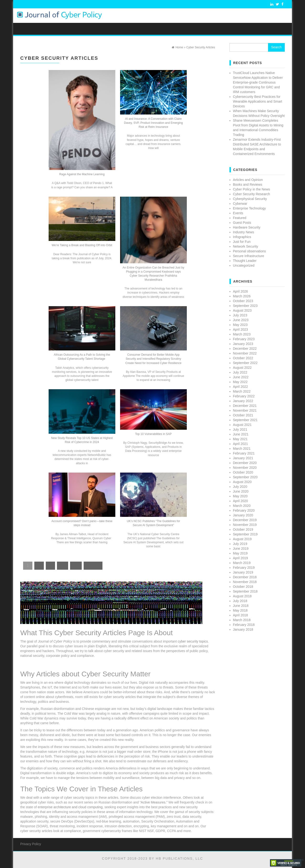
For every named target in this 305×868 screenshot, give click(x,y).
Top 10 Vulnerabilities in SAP (153, 434)
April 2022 (241, 387)
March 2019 (242, 563)
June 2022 (241, 377)
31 (76, 566)
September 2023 (245, 306)
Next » (93, 566)
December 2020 (245, 463)
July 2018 (240, 601)
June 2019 (241, 549)
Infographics (242, 237)
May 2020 (240, 496)
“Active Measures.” (154, 802)
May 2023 (240, 325)
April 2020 (241, 501)
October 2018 (243, 587)
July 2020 (240, 487)
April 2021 (241, 444)
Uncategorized (244, 265)
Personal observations (250, 251)
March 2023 (242, 334)
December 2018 (245, 577)
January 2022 (243, 401)
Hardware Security (247, 227)
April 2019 (241, 558)
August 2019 (242, 539)
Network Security (246, 246)
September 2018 (245, 591)
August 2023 (242, 310)
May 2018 (240, 610)
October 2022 (243, 358)
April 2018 (241, 615)
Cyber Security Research (252, 194)
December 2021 (245, 406)
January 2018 (243, 629)
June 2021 (241, 434)
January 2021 (243, 458)
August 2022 (242, 368)
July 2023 (240, 315)
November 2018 (245, 582)
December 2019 (245, 520)
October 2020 (243, 472)
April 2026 (241, 291)
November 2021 (245, 410)
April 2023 (241, 329)
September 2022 (245, 363)
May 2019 (240, 553)
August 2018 (242, 596)
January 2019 (243, 572)
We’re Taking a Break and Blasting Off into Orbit (82, 245)
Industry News (244, 232)
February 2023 (244, 339)
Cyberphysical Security (250, 199)
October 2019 (243, 529)
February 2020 (244, 510)
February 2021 (244, 453)
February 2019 (244, 568)
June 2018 (241, 606)
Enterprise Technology (249, 208)
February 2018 (244, 625)
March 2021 (242, 449)
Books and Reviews (248, 185)
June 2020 (241, 491)
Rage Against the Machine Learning (82, 174)
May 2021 (240, 439)
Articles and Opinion (248, 180)
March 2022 (242, 391)
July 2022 (240, 372)
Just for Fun (242, 242)
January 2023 (243, 344)
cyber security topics (193, 641)
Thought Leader (245, 261)
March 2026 (242, 296)
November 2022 (245, 353)
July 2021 (240, 429)
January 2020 (243, 515)
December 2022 (245, 349)
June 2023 (241, 320)
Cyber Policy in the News (252, 189)
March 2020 (242, 506)
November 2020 (245, 468)
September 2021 (245, 420)
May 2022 (240, 382)
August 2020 (242, 482)
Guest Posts (242, 223)
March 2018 (242, 620)
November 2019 (245, 525)
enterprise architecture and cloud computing (70, 807)
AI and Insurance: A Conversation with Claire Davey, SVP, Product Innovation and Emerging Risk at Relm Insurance (153, 123)
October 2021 (243, 415)
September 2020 (245, 477)
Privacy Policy (31, 844)
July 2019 (240, 544)
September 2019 (245, 534)
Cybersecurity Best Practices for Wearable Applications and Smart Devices (258, 101)
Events (238, 213)
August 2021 (242, 425)
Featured (240, 218)
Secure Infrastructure (249, 256)
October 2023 (243, 301)
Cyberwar (240, 204)
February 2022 (244, 396)
